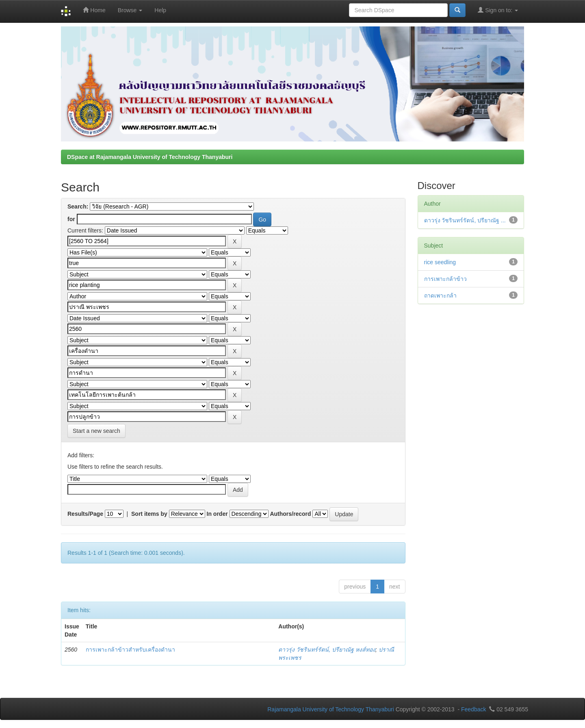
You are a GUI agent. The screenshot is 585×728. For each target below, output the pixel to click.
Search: (78, 206)
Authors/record (290, 514)
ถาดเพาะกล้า (440, 296)
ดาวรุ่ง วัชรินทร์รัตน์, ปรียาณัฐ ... (465, 220)
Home (94, 10)
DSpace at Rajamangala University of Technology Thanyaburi (150, 157)
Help (160, 10)
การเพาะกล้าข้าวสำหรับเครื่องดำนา (130, 650)
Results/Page (85, 514)
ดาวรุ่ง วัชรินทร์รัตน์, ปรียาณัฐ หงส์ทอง (327, 650)
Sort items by (149, 514)
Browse (130, 10)
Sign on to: (498, 10)
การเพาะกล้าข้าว (445, 279)
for (71, 219)
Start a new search (96, 431)
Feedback (473, 709)
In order (217, 514)
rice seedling (440, 262)
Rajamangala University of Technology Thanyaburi (331, 709)
